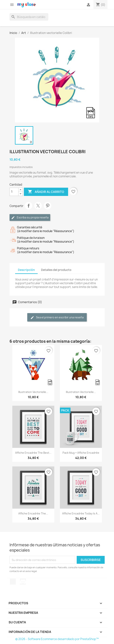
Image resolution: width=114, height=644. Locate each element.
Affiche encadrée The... (33, 513)
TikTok (13, 582)
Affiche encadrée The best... (33, 453)
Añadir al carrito (46, 192)
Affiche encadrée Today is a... (81, 513)
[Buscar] (29, 17)
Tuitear (38, 206)
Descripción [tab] (26, 270)
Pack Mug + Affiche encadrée (81, 453)
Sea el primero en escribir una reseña (57, 318)
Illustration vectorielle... (33, 392)
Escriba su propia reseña (30, 218)
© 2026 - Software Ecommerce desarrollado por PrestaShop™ (57, 639)
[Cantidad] (14, 192)
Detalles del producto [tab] (56, 270)
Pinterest (48, 206)
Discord (23, 582)
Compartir (29, 206)
